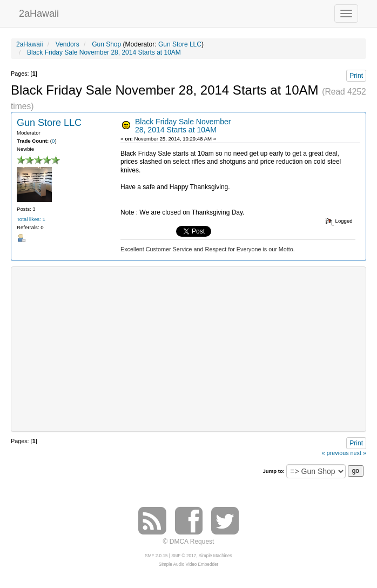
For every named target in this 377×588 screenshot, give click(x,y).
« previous (335, 453)
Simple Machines (216, 556)
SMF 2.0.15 (156, 556)
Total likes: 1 (31, 219)
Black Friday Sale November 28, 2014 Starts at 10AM (183, 126)
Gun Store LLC (180, 44)
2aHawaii (39, 12)
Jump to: (274, 471)
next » (358, 453)
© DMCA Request (189, 542)
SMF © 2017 (184, 556)
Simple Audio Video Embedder (188, 564)
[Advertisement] (197, 348)
